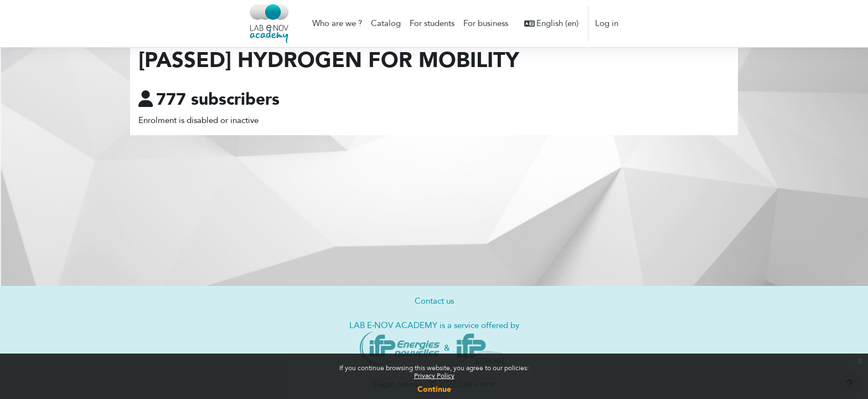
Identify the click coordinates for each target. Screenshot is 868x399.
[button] (552, 24)
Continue (434, 389)
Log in (607, 23)
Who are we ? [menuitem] (337, 23)
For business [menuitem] (486, 23)
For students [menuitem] (432, 23)
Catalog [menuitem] (386, 23)
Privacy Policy (434, 376)
